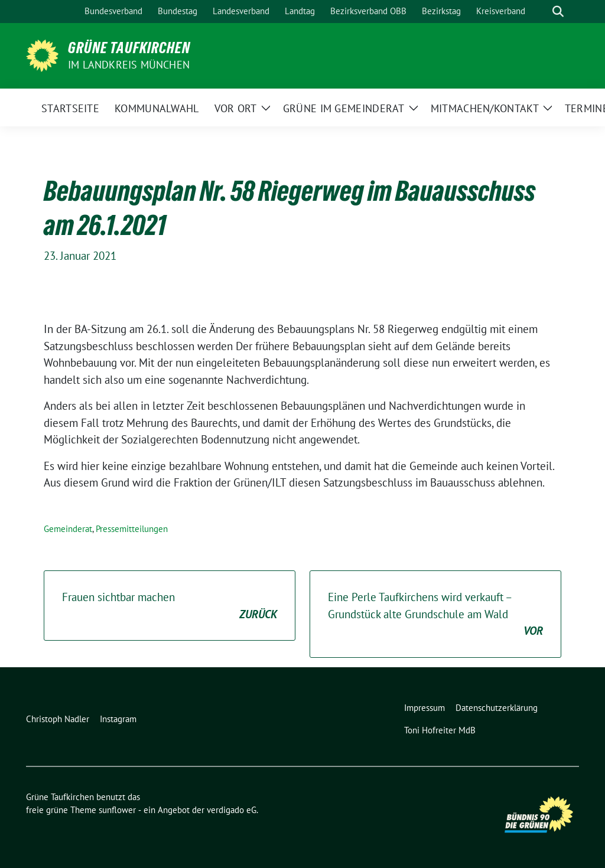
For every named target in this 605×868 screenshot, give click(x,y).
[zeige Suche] (558, 12)
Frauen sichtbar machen (170, 606)
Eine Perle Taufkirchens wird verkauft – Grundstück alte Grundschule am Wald (435, 615)
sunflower (117, 810)
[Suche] (541, 12)
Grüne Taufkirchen (129, 48)
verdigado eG (232, 810)
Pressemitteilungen (132, 529)
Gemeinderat (68, 529)
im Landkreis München (129, 65)
